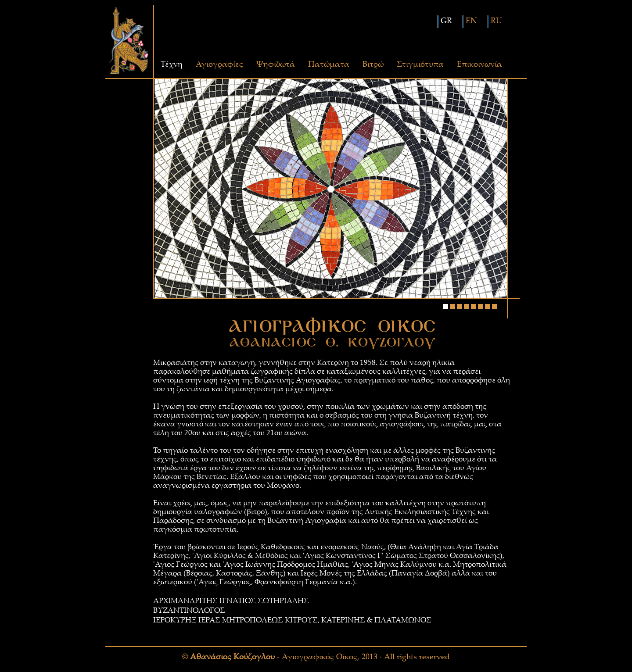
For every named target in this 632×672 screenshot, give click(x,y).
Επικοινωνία (479, 65)
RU (496, 21)
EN (471, 21)
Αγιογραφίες (219, 65)
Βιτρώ (373, 65)
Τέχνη (172, 65)
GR (446, 21)
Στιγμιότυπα (420, 65)
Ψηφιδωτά (276, 65)
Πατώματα (329, 65)
